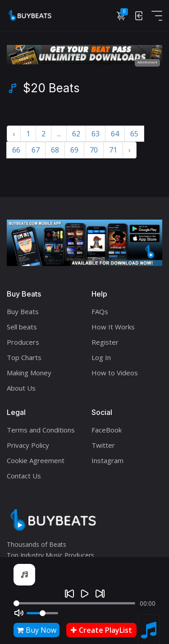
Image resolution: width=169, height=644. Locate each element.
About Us (21, 388)
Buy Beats (23, 311)
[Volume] (42, 613)
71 (113, 150)
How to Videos (115, 373)
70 (94, 150)
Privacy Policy (28, 445)
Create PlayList (101, 630)
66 (16, 150)
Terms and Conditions (41, 430)
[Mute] (19, 613)
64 (115, 134)
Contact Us (24, 476)
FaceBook (107, 430)
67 (36, 150)
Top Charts (24, 357)
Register (105, 342)
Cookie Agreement (36, 460)
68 (55, 150)
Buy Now (37, 630)
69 (74, 150)
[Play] (85, 594)
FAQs (100, 311)
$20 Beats (51, 88)
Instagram (107, 460)
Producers (23, 342)
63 (96, 134)
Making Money (29, 373)
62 (76, 134)
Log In (101, 357)
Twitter (103, 445)
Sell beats (22, 327)
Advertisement (147, 62)
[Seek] (74, 603)
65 (134, 134)
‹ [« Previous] (14, 134)
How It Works (113, 327)
